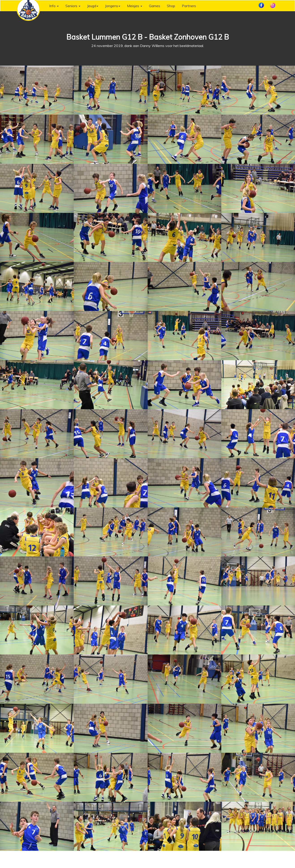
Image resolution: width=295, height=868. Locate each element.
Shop (171, 6)
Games (155, 6)
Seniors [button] (73, 6)
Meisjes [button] (135, 6)
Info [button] (54, 6)
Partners (189, 6)
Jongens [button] (113, 6)
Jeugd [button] (93, 6)
